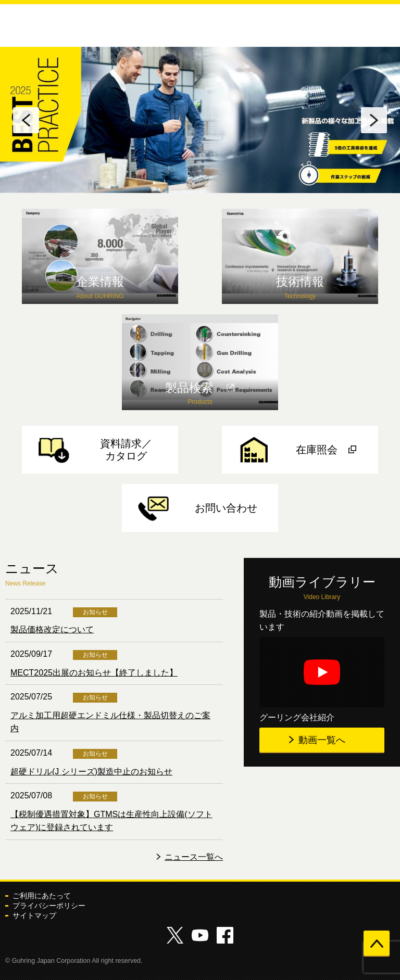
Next (374, 120)
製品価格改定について (52, 629)
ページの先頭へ (377, 944)
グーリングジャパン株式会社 (44, 25)
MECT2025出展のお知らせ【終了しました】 (94, 673)
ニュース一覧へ (194, 857)
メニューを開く (384, 28)
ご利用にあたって (42, 896)
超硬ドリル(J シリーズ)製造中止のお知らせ (91, 772)
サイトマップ (34, 915)
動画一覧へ (322, 740)
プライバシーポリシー (49, 906)
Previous (26, 120)
